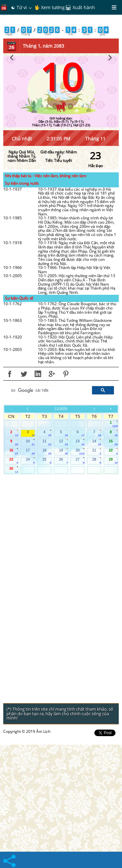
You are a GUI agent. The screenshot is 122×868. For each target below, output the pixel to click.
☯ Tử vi (19, 7)
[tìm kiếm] (47, 514)
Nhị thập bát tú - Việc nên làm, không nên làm (46, 299)
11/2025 (61, 532)
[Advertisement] (61, 85)
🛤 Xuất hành (80, 7)
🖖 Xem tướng (49, 7)
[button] (12, 180)
